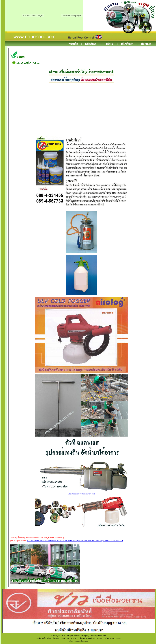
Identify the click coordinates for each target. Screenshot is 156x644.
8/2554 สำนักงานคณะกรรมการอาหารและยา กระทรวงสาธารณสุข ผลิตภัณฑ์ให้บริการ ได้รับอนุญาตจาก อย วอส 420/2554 (75, 541)
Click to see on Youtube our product (81, 493)
